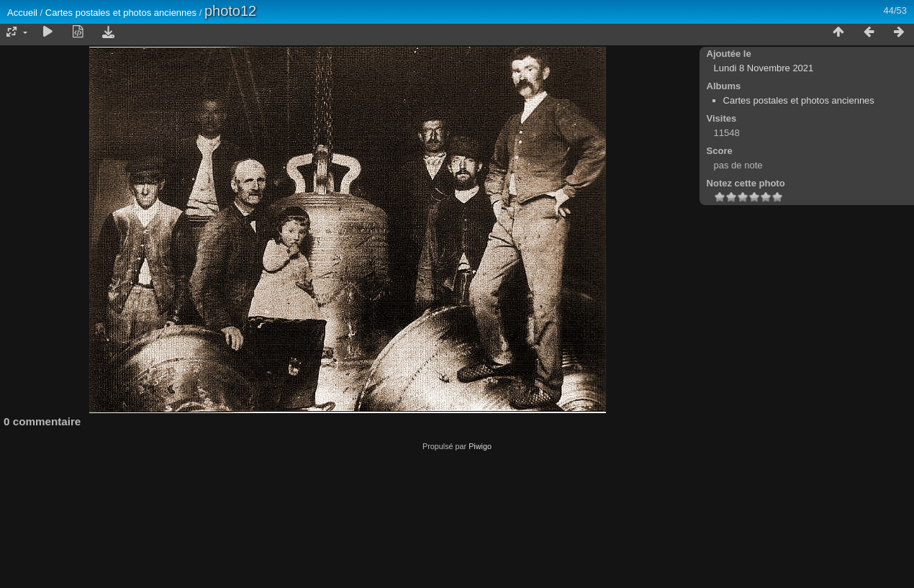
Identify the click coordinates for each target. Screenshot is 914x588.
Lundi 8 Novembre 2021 (764, 68)
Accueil (22, 13)
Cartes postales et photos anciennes (121, 13)
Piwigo (480, 446)
